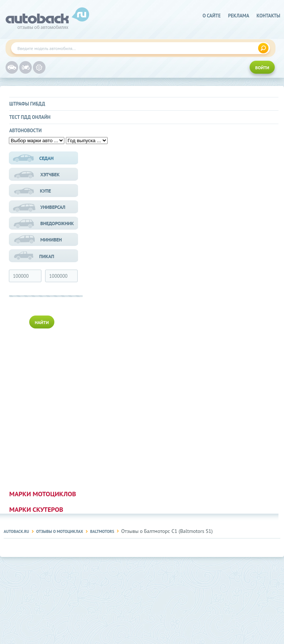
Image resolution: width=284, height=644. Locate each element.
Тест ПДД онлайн (30, 117)
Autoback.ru (16, 531)
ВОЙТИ (262, 68)
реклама (239, 16)
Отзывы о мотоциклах (60, 531)
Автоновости (26, 131)
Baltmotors (102, 531)
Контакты (268, 16)
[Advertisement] (44, 408)
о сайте (212, 16)
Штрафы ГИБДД (27, 104)
